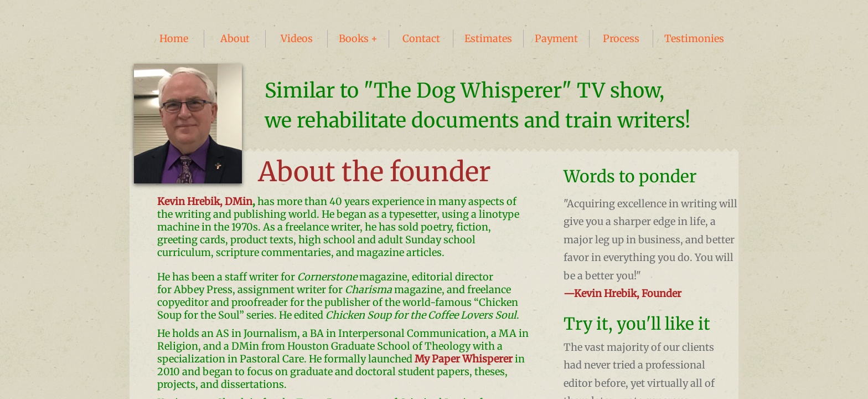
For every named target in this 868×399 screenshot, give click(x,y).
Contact (421, 39)
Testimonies (694, 39)
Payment (556, 39)
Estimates (488, 39)
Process (621, 39)
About (235, 39)
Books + (358, 39)
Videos (297, 39)
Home (174, 39)
